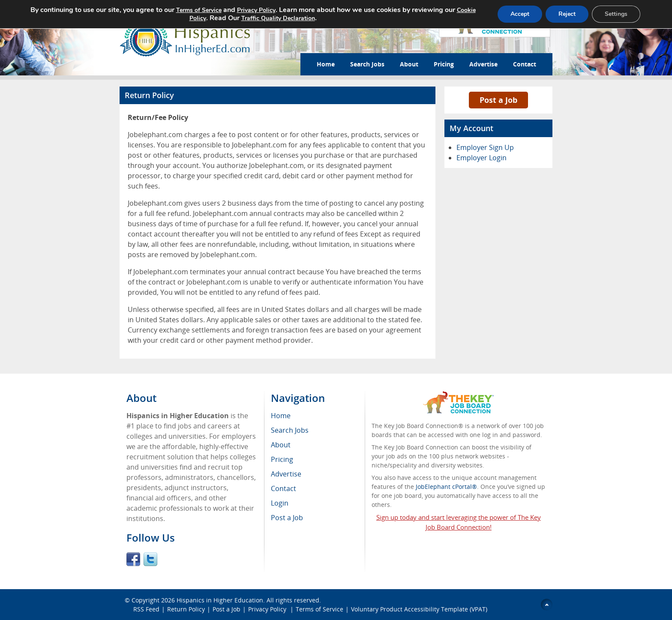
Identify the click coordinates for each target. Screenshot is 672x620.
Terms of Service (319, 609)
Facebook (133, 559)
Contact (525, 64)
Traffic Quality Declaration (278, 18)
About (409, 64)
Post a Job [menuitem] (287, 518)
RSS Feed (146, 609)
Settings (616, 14)
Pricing (444, 64)
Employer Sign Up (485, 147)
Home (326, 64)
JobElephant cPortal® (446, 487)
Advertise (483, 64)
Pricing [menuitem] (282, 459)
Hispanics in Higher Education (220, 600)
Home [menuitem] (281, 416)
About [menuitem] (281, 445)
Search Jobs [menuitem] (290, 430)
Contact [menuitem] (283, 488)
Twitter (150, 559)
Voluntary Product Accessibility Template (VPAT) (419, 609)
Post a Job (498, 100)
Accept (520, 14)
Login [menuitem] (280, 503)
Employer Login (481, 158)
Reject (567, 14)
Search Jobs (367, 64)
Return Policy (186, 609)
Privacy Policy (268, 609)
